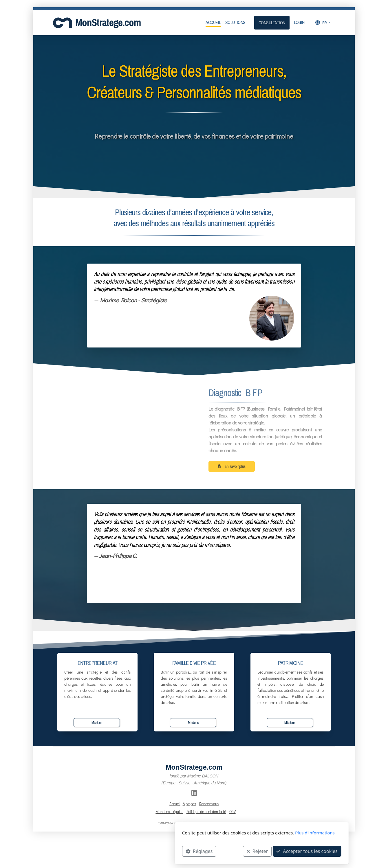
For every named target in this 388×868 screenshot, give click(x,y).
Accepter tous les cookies (239, 851)
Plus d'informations (247, 833)
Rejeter (190, 851)
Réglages (131, 851)
